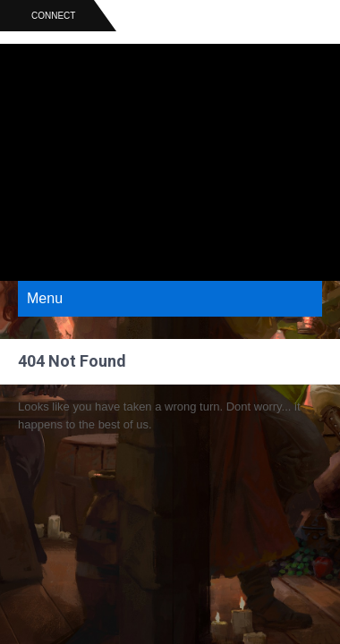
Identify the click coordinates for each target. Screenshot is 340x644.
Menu (45, 298)
